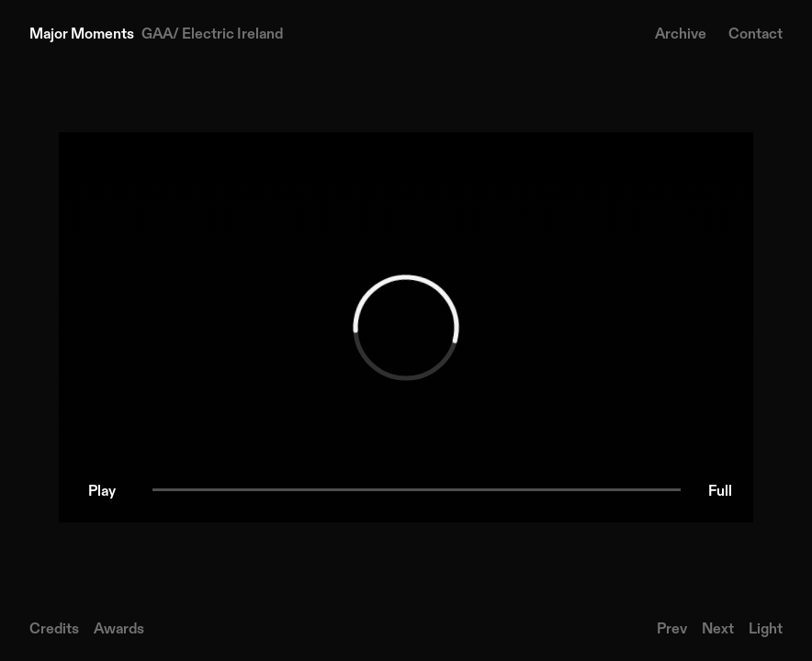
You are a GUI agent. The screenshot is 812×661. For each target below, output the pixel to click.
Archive (681, 33)
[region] (406, 327)
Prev (672, 628)
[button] (102, 490)
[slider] (417, 490)
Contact (756, 33)
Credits (54, 628)
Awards (119, 628)
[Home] (156, 33)
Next (718, 628)
